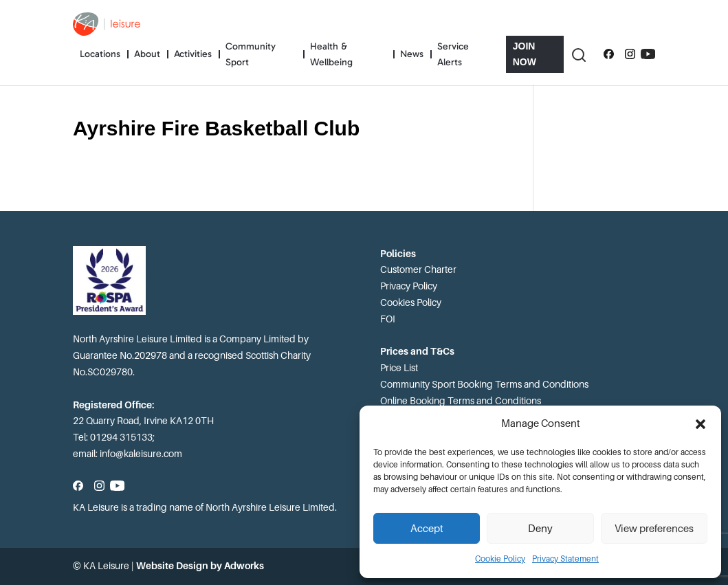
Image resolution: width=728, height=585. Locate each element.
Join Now (525, 54)
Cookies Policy (411, 302)
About (147, 54)
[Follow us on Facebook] (609, 54)
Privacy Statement (565, 559)
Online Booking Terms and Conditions (461, 401)
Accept (427, 529)
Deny (540, 529)
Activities (193, 54)
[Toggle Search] (578, 54)
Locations (100, 54)
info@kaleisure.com (141, 454)
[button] (701, 424)
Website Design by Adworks (200, 566)
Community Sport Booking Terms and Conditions (484, 384)
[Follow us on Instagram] (630, 54)
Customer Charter (418, 269)
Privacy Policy (409, 286)
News (412, 54)
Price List (399, 368)
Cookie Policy (500, 559)
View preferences (654, 529)
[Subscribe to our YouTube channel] (648, 54)
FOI (388, 319)
